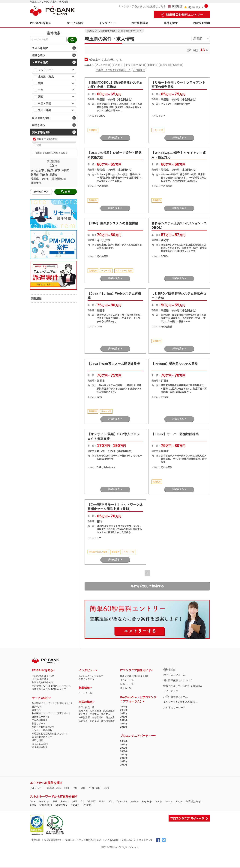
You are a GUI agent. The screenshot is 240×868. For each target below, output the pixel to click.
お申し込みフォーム (174, 675)
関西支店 (106, 714)
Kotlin (179, 801)
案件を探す (171, 23)
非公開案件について (42, 737)
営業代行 (36, 707)
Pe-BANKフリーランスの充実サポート (51, 713)
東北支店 (83, 714)
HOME (91, 31)
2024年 (124, 741)
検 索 (66, 192)
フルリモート (37, 788)
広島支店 (83, 721)
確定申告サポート (41, 717)
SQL (110, 801)
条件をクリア (41, 192)
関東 (67, 788)
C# (82, 801)
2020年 (124, 755)
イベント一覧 (127, 680)
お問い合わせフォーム (175, 697)
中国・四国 (95, 788)
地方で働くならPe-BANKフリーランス (51, 686)
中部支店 (94, 714)
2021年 (124, 713)
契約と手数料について (43, 727)
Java (32, 801)
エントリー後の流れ (42, 730)
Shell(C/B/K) (46, 805)
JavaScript (44, 801)
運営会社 (36, 840)
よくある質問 (112, 840)
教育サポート (39, 724)
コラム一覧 (126, 688)
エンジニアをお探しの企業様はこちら (143, 6)
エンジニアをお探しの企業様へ (180, 702)
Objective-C (61, 805)
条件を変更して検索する (147, 586)
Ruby (102, 801)
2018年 (124, 720)
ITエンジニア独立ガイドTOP (135, 676)
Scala (33, 805)
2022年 (124, 710)
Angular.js (147, 801)
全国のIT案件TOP (107, 31)
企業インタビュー (88, 679)
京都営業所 (98, 718)
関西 (83, 788)
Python (65, 801)
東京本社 (83, 711)
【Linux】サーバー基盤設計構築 (175, 434)
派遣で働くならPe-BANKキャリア (49, 689)
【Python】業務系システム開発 (175, 364)
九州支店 (94, 721)
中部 (75, 788)
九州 (106, 788)
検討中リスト (196, 6)
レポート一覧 (127, 684)
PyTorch (87, 805)
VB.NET (91, 801)
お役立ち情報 (202, 23)
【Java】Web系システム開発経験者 (114, 364)
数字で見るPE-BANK (42, 682)
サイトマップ (171, 691)
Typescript (122, 801)
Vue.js (159, 801)
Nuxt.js (169, 801)
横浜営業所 (95, 711)
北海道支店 (109, 711)
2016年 (124, 727)
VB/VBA (75, 805)
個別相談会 (169, 669)
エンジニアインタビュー (91, 676)
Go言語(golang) (193, 801)
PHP (55, 801)
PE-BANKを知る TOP (43, 676)
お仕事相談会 (140, 23)
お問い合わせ (129, 840)
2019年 (124, 717)
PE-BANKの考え (40, 679)
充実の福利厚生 (40, 720)
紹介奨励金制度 (40, 747)
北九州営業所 (108, 721)
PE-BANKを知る (41, 23)
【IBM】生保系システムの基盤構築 (113, 223)
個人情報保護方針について (178, 680)
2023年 (124, 707)
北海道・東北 (54, 788)
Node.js (134, 801)
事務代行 (36, 710)
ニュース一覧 (85, 693)
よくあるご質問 (40, 744)
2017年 (124, 724)
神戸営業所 (84, 718)
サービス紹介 (75, 23)
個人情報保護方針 (53, 840)
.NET (74, 801)
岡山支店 (110, 718)
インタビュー (107, 23)
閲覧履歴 (175, 6)
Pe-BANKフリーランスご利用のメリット (52, 703)
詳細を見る (115, 138)
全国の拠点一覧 (86, 707)
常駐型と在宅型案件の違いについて (50, 734)
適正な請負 (37, 740)
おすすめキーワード (174, 707)
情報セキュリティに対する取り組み (183, 686)
